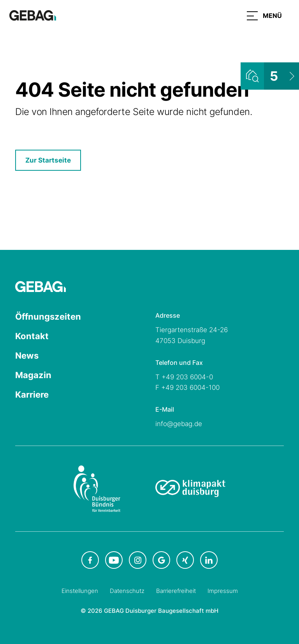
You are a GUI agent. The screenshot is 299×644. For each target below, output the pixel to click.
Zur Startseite (48, 160)
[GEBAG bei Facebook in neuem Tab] (90, 560)
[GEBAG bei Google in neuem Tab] (161, 560)
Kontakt (32, 336)
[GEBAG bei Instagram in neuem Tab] (138, 560)
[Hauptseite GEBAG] (33, 15)
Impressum (223, 591)
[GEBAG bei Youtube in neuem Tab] (114, 560)
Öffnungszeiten (48, 317)
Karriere (32, 395)
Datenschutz (127, 591)
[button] (264, 16)
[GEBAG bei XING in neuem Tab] (185, 560)
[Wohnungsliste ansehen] (270, 76)
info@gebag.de (179, 424)
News (27, 356)
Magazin (33, 375)
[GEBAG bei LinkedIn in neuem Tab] (209, 560)
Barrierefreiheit (176, 591)
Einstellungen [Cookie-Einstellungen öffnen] (80, 591)
